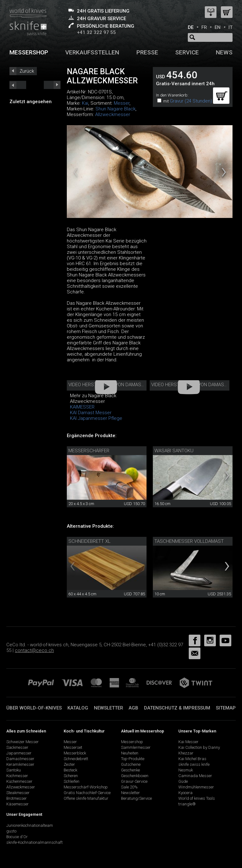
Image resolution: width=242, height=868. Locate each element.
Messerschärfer (89, 451)
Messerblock (75, 753)
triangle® (187, 804)
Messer (122, 103)
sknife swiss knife (194, 764)
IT (230, 27)
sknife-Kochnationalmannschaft (35, 842)
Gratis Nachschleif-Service (87, 793)
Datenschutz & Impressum (177, 708)
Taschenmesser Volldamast (189, 541)
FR (204, 27)
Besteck (70, 770)
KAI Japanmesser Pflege (96, 418)
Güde (183, 781)
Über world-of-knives (34, 708)
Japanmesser (19, 753)
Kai (85, 103)
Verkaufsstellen (92, 52)
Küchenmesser (19, 781)
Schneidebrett (76, 759)
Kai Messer (188, 742)
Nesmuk (186, 770)
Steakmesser (18, 793)
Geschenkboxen (135, 776)
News (224, 52)
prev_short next (52, 85)
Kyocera (185, 793)
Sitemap (226, 708)
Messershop (29, 52)
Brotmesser (17, 798)
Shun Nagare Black (115, 109)
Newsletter (109, 708)
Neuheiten (130, 753)
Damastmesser (20, 759)
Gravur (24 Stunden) (191, 101)
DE (191, 27)
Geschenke (130, 770)
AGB (133, 708)
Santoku (14, 770)
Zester (69, 764)
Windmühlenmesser (196, 787)
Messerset (73, 747)
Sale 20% (129, 787)
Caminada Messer (195, 776)
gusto (11, 831)
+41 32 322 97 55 (96, 32)
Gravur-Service (134, 781)
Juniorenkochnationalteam (30, 825)
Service (187, 52)
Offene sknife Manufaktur (86, 798)
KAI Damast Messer (91, 413)
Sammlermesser (136, 747)
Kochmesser (17, 776)
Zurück (27, 71)
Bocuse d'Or (17, 837)
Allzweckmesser (113, 114)
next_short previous (18, 85)
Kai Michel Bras (192, 759)
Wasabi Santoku (174, 451)
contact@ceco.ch (34, 650)
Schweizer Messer (23, 742)
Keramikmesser (20, 764)
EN (218, 27)
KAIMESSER (82, 407)
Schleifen (72, 781)
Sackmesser (17, 747)
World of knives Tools (197, 798)
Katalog (78, 708)
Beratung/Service (136, 798)
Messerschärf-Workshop (86, 787)
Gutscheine (131, 764)
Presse (147, 52)
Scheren (71, 776)
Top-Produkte (133, 759)
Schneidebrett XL (89, 541)
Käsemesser (17, 804)
